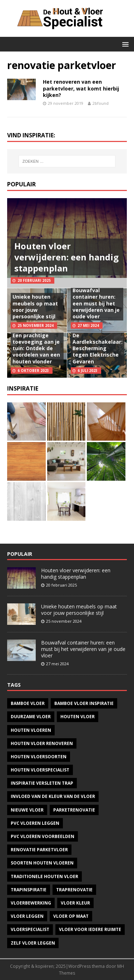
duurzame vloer (31, 717)
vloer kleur (75, 903)
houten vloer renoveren (42, 743)
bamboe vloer (28, 703)
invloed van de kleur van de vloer (53, 796)
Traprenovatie (74, 890)
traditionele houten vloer (44, 876)
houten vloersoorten (39, 757)
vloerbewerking (31, 903)
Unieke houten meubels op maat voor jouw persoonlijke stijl (35, 307)
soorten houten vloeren (42, 863)
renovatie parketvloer (39, 850)
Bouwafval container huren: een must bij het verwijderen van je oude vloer (96, 303)
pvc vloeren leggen (35, 823)
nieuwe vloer (27, 810)
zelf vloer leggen (33, 943)
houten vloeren (31, 730)
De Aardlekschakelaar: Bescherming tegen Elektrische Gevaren (98, 348)
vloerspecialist (30, 929)
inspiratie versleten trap (42, 783)
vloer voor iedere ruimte (90, 929)
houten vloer (78, 717)
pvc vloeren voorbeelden (43, 836)
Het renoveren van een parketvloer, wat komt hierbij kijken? (81, 88)
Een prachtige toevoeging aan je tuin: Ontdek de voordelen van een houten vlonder (36, 348)
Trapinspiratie (29, 890)
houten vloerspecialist (40, 770)
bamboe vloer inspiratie (84, 703)
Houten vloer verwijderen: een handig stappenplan (66, 257)
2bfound (101, 103)
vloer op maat (71, 916)
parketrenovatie (74, 810)
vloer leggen (27, 916)
